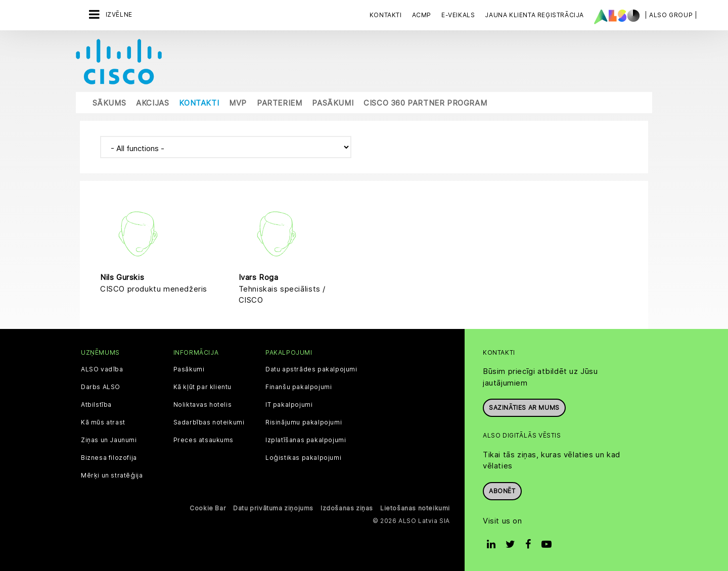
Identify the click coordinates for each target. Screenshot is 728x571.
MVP (238, 102)
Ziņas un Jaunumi (109, 439)
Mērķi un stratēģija (112, 474)
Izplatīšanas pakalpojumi (306, 439)
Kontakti (386, 15)
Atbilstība (96, 404)
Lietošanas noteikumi (415, 507)
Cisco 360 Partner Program (425, 102)
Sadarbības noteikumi (209, 421)
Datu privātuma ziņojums (273, 507)
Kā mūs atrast (103, 421)
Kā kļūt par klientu (202, 386)
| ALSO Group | (671, 15)
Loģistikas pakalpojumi (303, 457)
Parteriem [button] (279, 102)
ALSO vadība (102, 368)
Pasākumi (333, 102)
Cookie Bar (208, 507)
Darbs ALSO (101, 386)
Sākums (109, 102)
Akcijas (152, 102)
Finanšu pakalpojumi (299, 386)
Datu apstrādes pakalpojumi (311, 368)
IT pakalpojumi (289, 404)
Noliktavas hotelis (203, 404)
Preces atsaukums (204, 439)
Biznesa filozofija (109, 457)
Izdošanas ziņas (347, 507)
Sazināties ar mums (524, 407)
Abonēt (502, 490)
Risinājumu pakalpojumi (304, 421)
